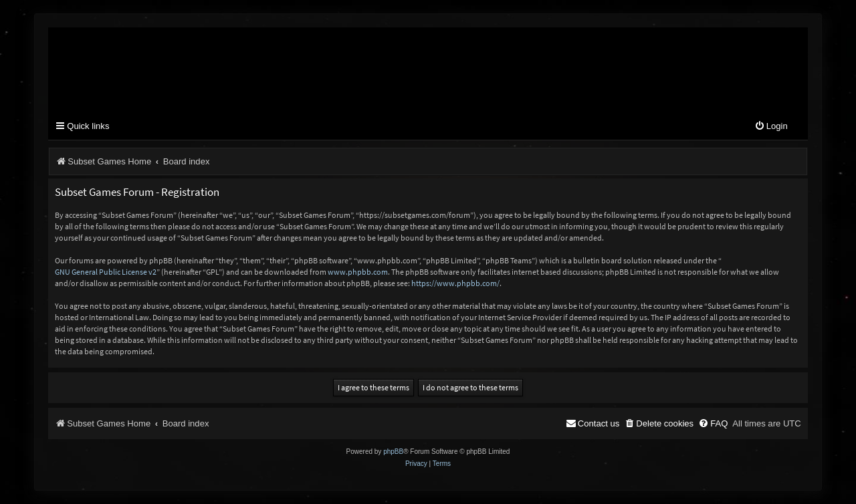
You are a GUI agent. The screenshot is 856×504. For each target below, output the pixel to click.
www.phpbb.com (358, 272)
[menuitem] (771, 127)
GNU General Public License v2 (106, 272)
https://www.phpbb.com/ (455, 283)
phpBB (393, 452)
